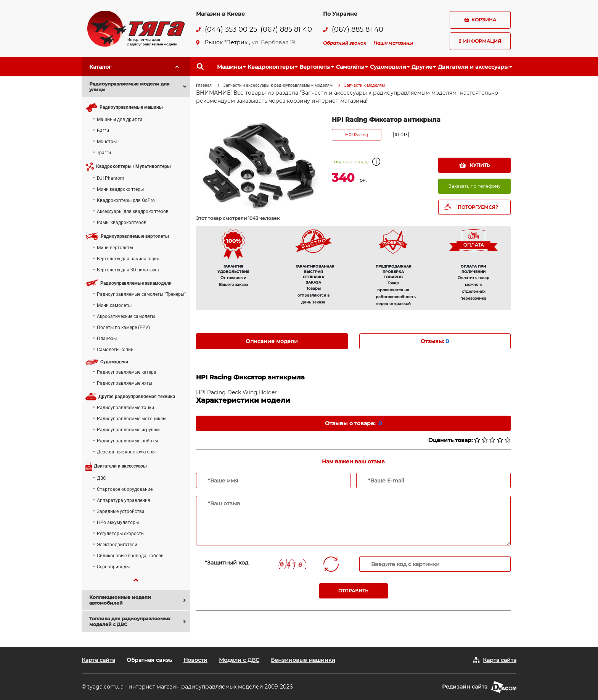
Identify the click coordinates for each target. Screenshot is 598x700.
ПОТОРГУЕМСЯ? (478, 207)
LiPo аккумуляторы (118, 523)
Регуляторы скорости (120, 534)
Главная (204, 85)
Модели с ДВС (239, 660)
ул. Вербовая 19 (273, 42)
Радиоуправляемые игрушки (128, 430)
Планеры (107, 339)
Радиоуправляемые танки (125, 408)
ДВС (101, 478)
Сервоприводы (113, 567)
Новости (195, 660)
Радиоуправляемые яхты (125, 383)
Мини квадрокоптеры (120, 189)
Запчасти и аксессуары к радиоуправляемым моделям (278, 85)
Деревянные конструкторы (126, 452)
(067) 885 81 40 (286, 30)
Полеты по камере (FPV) (123, 327)
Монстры (107, 142)
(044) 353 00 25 (231, 30)
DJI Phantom (111, 178)
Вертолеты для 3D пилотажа (128, 270)
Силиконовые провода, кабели (130, 556)
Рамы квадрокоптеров (122, 223)
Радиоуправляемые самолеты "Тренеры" (141, 294)
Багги (103, 131)
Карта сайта (98, 660)
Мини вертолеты (115, 248)
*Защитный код (227, 563)
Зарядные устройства (121, 511)
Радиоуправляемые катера (127, 372)
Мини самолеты (114, 305)
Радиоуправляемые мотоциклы (132, 419)
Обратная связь (149, 660)
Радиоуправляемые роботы (127, 441)
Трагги (104, 153)
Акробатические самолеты (126, 316)
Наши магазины (393, 43)
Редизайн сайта (465, 687)
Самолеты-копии (115, 350)
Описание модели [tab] (272, 341)
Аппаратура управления (124, 500)
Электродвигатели (117, 545)
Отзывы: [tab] (435, 341)
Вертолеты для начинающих (128, 259)
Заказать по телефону (475, 186)
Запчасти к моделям (364, 85)
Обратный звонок (345, 43)
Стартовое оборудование (125, 489)
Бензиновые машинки (303, 660)
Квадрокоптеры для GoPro (126, 200)
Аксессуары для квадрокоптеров (133, 211)
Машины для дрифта (120, 119)
